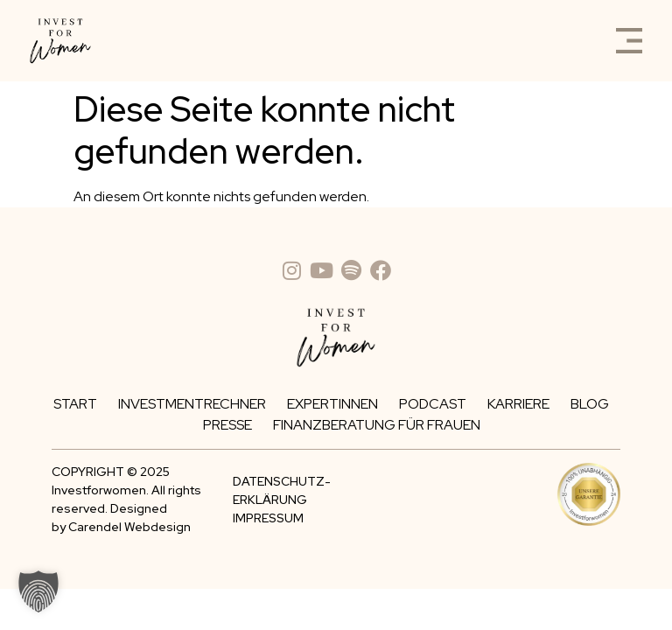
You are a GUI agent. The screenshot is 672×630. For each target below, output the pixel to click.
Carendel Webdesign (129, 527)
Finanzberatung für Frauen (377, 425)
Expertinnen (332, 404)
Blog (590, 404)
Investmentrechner (192, 404)
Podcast (433, 404)
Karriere (518, 404)
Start (75, 404)
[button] (38, 591)
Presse (227, 425)
